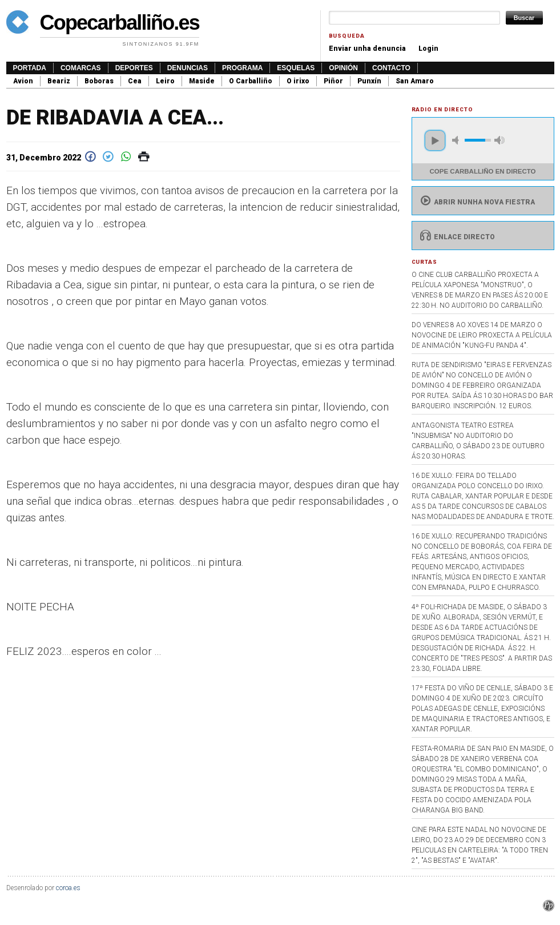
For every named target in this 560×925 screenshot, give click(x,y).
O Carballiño (251, 81)
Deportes (134, 68)
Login (428, 49)
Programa (242, 68)
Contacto (391, 68)
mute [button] (457, 140)
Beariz (59, 81)
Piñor (333, 81)
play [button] (435, 140)
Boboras (99, 81)
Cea (135, 81)
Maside (202, 81)
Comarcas (81, 68)
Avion (23, 81)
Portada (30, 68)
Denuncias (188, 68)
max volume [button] (499, 140)
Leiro (165, 81)
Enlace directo (456, 237)
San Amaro (415, 81)
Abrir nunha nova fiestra (476, 202)
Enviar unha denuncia (367, 49)
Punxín (369, 81)
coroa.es (68, 888)
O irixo (298, 81)
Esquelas (296, 68)
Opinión (343, 68)
